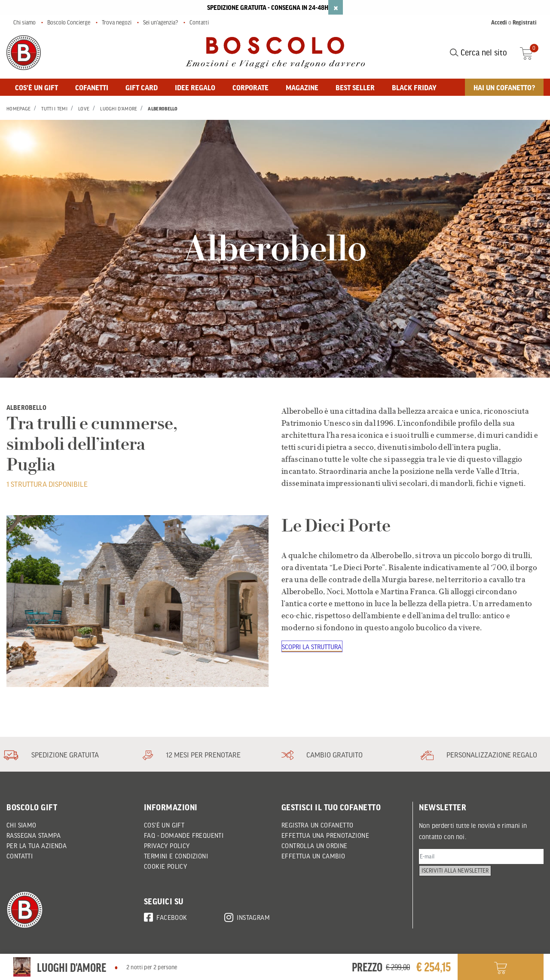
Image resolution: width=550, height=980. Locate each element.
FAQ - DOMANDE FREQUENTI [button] (184, 835)
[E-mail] (481, 858)
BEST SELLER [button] (355, 87)
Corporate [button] (251, 87)
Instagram (247, 916)
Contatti (199, 22)
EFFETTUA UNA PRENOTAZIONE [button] (325, 835)
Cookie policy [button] (165, 866)
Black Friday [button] (414, 87)
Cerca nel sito (478, 52)
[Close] (336, 7)
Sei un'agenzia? (160, 22)
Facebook (166, 916)
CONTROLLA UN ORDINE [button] (315, 846)
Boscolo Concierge (69, 22)
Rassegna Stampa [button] (34, 835)
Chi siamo (24, 22)
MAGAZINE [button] (302, 87)
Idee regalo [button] (195, 87)
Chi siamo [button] (21, 825)
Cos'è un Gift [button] (164, 825)
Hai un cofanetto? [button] (504, 87)
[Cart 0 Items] (532, 52)
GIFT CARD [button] (142, 87)
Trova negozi (117, 22)
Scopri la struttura (313, 647)
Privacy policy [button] (167, 846)
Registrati (525, 22)
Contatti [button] (20, 856)
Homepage (18, 109)
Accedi (499, 22)
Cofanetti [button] (92, 87)
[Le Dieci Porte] (137, 601)
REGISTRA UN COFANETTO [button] (317, 825)
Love (84, 109)
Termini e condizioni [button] (176, 856)
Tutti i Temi (54, 109)
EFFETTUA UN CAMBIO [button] (313, 856)
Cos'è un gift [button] (37, 87)
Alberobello (163, 109)
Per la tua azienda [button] (37, 846)
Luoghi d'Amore (119, 109)
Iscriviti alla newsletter (458, 879)
